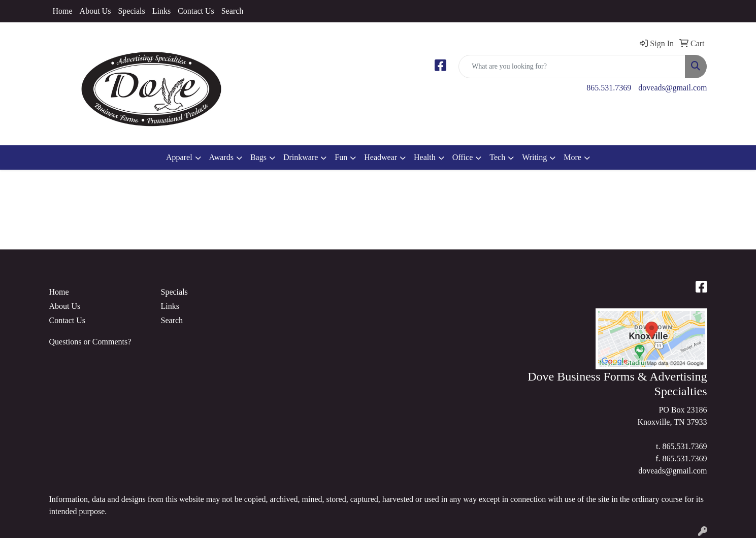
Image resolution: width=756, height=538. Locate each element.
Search (233, 11)
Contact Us (196, 11)
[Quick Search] (572, 67)
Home (63, 11)
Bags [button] (258, 157)
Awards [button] (221, 157)
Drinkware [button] (301, 157)
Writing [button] (534, 157)
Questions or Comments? (90, 342)
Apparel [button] (179, 157)
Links (161, 11)
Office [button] (463, 157)
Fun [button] (341, 157)
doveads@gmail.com (672, 88)
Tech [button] (497, 157)
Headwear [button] (381, 157)
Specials (131, 11)
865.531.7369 (609, 88)
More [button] (572, 157)
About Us (95, 11)
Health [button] (425, 157)
